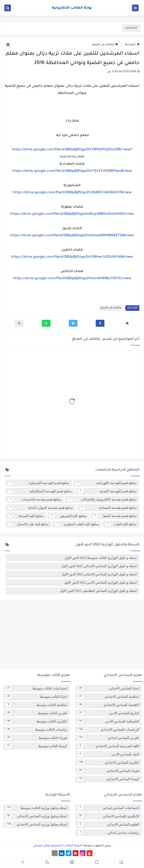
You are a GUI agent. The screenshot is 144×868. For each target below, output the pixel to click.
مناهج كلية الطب (121, 524)
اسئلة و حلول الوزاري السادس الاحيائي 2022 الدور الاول (99, 574)
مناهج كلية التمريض (68, 516)
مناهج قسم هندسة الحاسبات (35, 499)
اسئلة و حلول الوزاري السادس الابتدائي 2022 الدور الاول (99, 566)
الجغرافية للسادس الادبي (109, 721)
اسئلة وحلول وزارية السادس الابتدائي (37, 816)
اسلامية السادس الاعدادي (109, 697)
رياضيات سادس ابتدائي (109, 833)
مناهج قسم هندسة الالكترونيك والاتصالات (102, 499)
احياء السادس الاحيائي (109, 688)
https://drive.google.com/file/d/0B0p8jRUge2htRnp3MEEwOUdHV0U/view (72, 214)
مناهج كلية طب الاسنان (29, 524)
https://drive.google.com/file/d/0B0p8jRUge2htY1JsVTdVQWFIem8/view (72, 171)
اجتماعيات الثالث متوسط (37, 688)
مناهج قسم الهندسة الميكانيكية (40, 491)
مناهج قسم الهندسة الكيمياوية (39, 483)
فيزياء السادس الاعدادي (109, 771)
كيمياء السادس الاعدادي (109, 779)
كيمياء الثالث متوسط (37, 746)
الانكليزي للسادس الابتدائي (109, 816)
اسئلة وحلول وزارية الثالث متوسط (37, 808)
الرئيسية (132, 45)
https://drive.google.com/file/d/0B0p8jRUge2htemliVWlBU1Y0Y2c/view (72, 279)
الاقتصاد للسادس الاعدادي (109, 705)
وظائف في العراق (105, 45)
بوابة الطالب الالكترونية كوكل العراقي (56, 846)
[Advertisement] (72, 636)
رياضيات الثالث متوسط (37, 730)
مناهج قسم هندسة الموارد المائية (41, 508)
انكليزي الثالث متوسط (37, 721)
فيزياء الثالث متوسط (37, 738)
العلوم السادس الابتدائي (109, 824)
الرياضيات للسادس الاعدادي (109, 730)
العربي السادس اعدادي (109, 738)
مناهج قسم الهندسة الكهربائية (106, 483)
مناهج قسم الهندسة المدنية (108, 491)
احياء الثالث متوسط (37, 697)
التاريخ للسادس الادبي (109, 713)
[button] (100, 323)
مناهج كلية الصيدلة (26, 516)
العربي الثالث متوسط (37, 713)
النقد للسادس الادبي (109, 754)
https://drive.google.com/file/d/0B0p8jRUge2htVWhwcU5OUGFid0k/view (72, 257)
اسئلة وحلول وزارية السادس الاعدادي (37, 824)
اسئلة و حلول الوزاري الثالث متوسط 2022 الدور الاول (101, 558)
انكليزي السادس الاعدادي (109, 763)
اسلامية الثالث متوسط (37, 705)
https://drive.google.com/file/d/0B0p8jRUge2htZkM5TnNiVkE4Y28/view (72, 193)
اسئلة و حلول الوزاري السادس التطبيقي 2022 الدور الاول (98, 591)
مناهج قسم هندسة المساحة (108, 508)
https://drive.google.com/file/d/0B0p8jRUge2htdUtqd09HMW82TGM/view (72, 236)
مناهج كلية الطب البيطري (77, 524)
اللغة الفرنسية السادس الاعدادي (109, 746)
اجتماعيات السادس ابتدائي (109, 808)
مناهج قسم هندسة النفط (115, 516)
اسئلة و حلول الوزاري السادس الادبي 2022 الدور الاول (100, 582)
